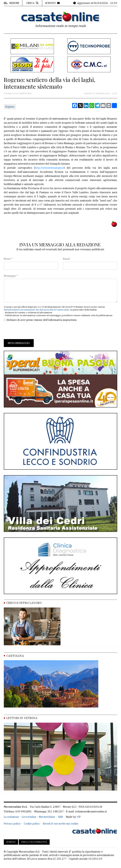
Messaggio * (11, 276)
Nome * (8, 259)
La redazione (12, 817)
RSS (61, 817)
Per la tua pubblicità (34, 842)
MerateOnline (47, 817)
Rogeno (10, 107)
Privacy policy (12, 824)
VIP (79, 817)
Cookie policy (32, 824)
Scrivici (11, 842)
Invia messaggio (19, 343)
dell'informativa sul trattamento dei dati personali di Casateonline (37, 310)
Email (66, 259)
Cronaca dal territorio (18, 93)
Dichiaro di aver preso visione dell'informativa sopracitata (42, 320)
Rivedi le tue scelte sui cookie (61, 824)
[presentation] (28, 330)
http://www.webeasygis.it (49, 168)
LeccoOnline (29, 817)
